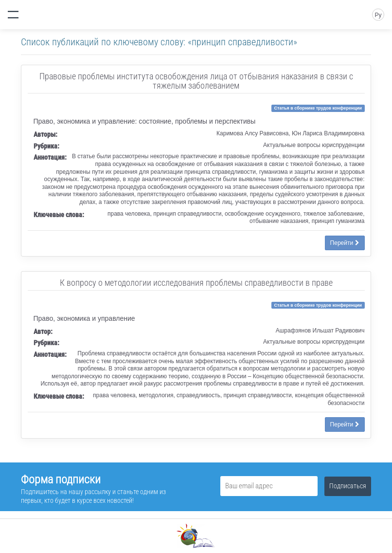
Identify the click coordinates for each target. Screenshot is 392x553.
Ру (378, 15)
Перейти (345, 243)
